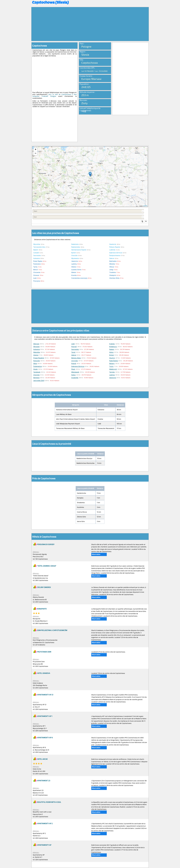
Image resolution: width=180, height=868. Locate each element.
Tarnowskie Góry (39, 247)
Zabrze (112, 259)
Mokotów (37, 352)
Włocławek (75, 372)
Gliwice (36, 355)
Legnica (112, 375)
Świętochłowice (115, 256)
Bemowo (36, 378)
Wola (35, 364)
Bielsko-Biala (76, 358)
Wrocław (37, 347)
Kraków (112, 344)
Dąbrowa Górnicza (116, 253)
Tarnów (112, 372)
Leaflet (145, 206)
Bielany (112, 364)
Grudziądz (75, 378)
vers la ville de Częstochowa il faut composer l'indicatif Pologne (55, 95)
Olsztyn (112, 358)
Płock (73, 369)
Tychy (111, 367)
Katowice (37, 259)
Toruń (73, 352)
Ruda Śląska (114, 361)
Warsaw (36, 344)
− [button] (36, 153)
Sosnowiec (37, 256)
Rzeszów (37, 361)
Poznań (74, 347)
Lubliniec (112, 250)
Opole (35, 369)
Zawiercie (113, 244)
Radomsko (75, 244)
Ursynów (75, 361)
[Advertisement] (90, 24)
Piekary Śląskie (115, 247)
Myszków (37, 244)
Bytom (74, 253)
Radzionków (76, 247)
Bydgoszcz (113, 347)
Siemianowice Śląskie (79, 250)
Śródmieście (38, 367)
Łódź (73, 344)
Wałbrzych (113, 369)
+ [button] (35, 150)
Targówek (37, 372)
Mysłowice (75, 259)
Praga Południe (39, 358)
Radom (112, 350)
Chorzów (74, 256)
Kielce (111, 352)
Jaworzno (113, 378)
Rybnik (74, 364)
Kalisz (73, 375)
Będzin (36, 250)
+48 (84, 111)
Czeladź (36, 253)
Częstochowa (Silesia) (50, 2)
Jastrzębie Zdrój (39, 381)
